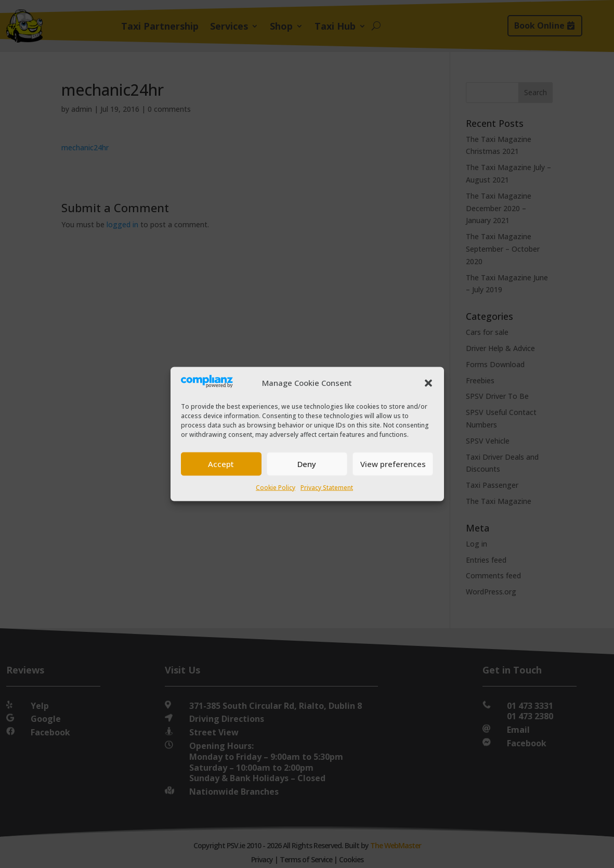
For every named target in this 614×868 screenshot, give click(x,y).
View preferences (393, 464)
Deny (307, 464)
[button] (428, 383)
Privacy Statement (327, 487)
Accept (221, 464)
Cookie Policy (276, 487)
